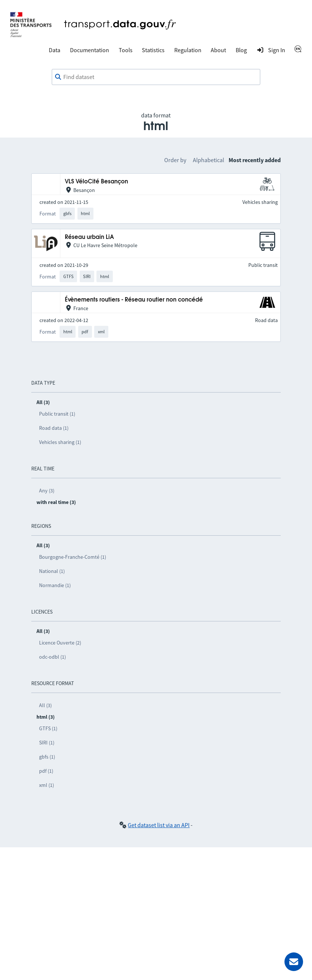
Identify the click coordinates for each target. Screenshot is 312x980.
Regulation (188, 50)
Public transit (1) (57, 414)
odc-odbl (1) (52, 657)
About (218, 50)
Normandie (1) (55, 585)
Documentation (90, 50)
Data (55, 50)
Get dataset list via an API (159, 825)
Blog (241, 50)
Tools (126, 50)
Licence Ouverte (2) (60, 643)
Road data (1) (54, 428)
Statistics (153, 50)
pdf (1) (46, 771)
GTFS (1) (48, 728)
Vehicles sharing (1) (60, 442)
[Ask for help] (294, 962)
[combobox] (156, 77)
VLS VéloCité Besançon (96, 182)
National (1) (52, 571)
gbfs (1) (47, 757)
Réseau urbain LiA (89, 237)
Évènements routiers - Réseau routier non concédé (134, 300)
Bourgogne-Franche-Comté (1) (73, 557)
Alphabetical (208, 160)
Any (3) (47, 491)
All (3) (45, 705)
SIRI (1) (47, 743)
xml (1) (47, 785)
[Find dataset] (156, 77)
